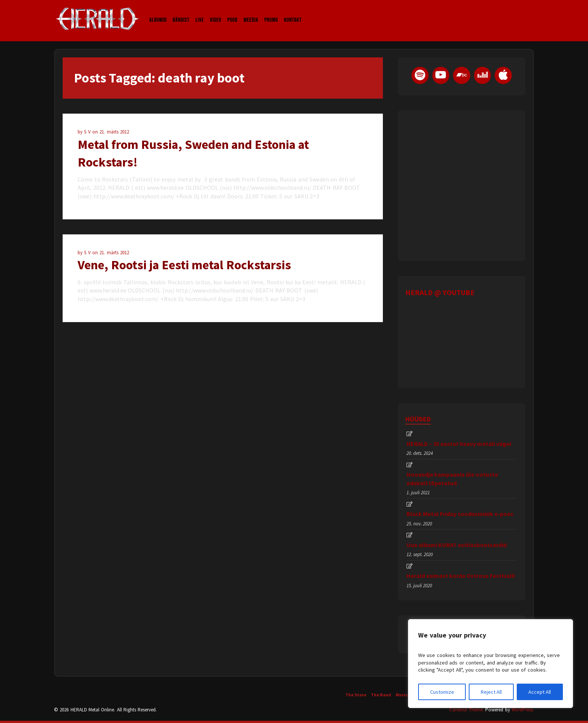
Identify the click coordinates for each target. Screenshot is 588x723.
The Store (356, 695)
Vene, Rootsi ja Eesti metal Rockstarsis (184, 265)
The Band (381, 695)
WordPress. (523, 710)
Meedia (251, 13)
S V (88, 132)
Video (216, 13)
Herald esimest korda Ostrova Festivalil (461, 576)
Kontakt (293, 13)
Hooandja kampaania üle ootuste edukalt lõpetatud (452, 478)
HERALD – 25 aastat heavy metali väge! (459, 444)
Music (402, 695)
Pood (232, 13)
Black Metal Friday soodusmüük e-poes (460, 514)
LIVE (200, 13)
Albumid (158, 13)
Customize (442, 692)
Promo (271, 13)
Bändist (181, 13)
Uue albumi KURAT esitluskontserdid (457, 545)
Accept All (540, 692)
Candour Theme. (466, 710)
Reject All (491, 692)
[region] (490, 664)
